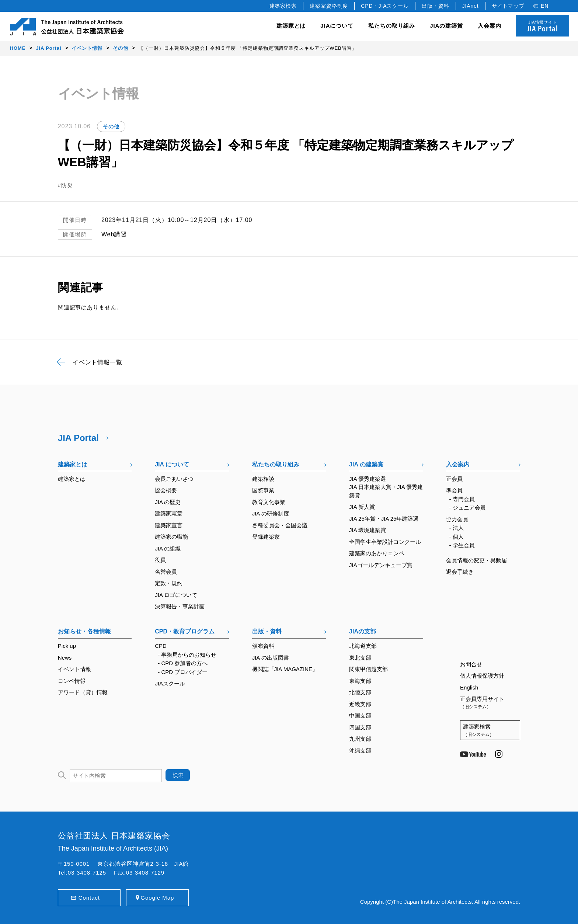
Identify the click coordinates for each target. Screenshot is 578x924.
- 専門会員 (462, 499)
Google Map (157, 898)
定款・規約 (169, 583)
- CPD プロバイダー (183, 672)
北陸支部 (360, 692)
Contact (89, 898)
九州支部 (360, 739)
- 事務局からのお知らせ (187, 655)
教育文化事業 (269, 502)
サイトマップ (508, 6)
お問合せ (471, 664)
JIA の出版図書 (271, 658)
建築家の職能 (171, 537)
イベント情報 (74, 669)
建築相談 (263, 479)
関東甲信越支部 (368, 669)
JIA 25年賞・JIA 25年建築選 (384, 519)
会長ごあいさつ (174, 479)
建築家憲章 (169, 513)
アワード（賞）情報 (83, 692)
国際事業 (263, 490)
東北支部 (360, 658)
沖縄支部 (360, 751)
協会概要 (166, 490)
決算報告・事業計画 (180, 606)
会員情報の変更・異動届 (476, 560)
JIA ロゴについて (176, 595)
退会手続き (460, 572)
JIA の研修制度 (271, 513)
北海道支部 (363, 646)
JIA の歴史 (168, 502)
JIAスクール (170, 683)
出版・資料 (436, 6)
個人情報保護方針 (482, 676)
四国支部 (360, 727)
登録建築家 (266, 537)
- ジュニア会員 (468, 508)
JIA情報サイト (542, 27)
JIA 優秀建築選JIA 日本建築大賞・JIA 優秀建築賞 (386, 487)
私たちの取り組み (276, 464)
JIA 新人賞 (362, 507)
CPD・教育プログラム (185, 631)
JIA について (172, 464)
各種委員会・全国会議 (280, 525)
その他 (111, 126)
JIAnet (471, 6)
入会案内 (458, 464)
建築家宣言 (169, 525)
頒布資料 (263, 646)
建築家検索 (283, 6)
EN (545, 6)
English (469, 687)
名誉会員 (166, 572)
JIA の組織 (168, 548)
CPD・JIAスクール (385, 6)
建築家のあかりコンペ (377, 553)
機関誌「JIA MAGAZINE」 (285, 669)
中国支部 (360, 715)
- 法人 (457, 528)
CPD (161, 646)
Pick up (67, 646)
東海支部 (360, 681)
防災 (67, 185)
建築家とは (291, 26)
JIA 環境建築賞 (368, 530)
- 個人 (457, 537)
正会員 (454, 479)
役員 (160, 560)
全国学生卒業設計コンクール (385, 542)
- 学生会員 (462, 545)
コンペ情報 (72, 681)
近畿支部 (360, 704)
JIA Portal (78, 438)
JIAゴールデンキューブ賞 (381, 565)
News (65, 658)
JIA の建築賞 (366, 464)
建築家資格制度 (329, 6)
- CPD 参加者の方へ (183, 663)
